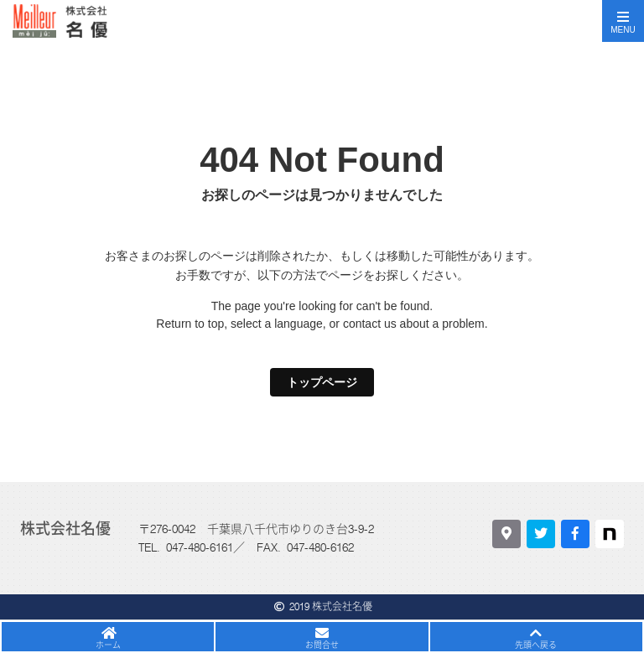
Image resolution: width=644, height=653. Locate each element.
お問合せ (322, 645)
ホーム (108, 645)
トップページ (322, 382)
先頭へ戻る (536, 645)
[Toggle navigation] (623, 21)
